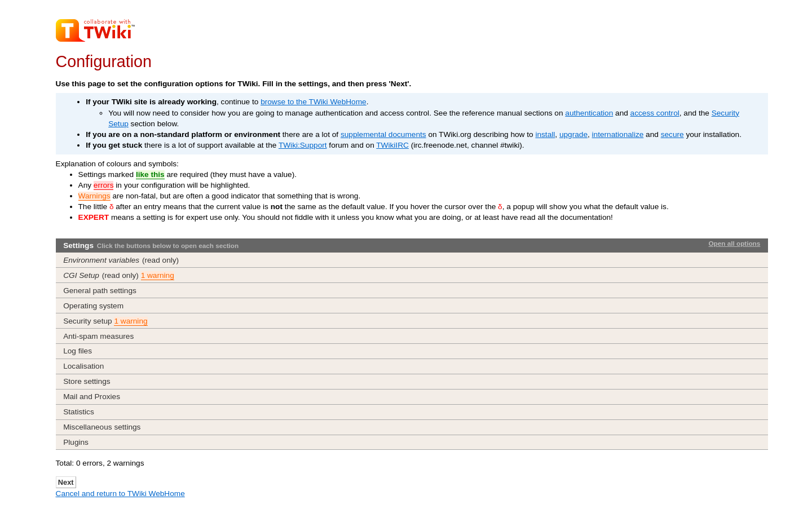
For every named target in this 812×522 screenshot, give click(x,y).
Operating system (93, 306)
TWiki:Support (303, 145)
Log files (78, 351)
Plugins (76, 442)
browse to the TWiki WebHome (314, 102)
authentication (589, 113)
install (545, 134)
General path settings (100, 291)
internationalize (618, 134)
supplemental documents (383, 134)
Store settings (87, 381)
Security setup (105, 321)
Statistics (79, 412)
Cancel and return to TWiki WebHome (120, 494)
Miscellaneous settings (102, 427)
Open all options (734, 243)
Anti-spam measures (98, 336)
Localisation (83, 366)
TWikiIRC (392, 145)
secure (672, 134)
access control (655, 113)
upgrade (573, 134)
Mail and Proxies (92, 397)
